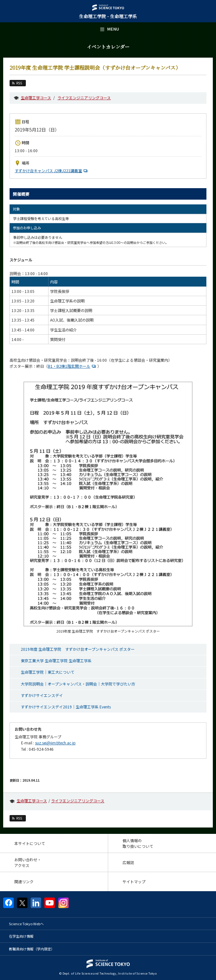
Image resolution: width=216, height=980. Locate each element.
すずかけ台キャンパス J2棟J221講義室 (52, 170)
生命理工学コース (36, 98)
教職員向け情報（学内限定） (32, 949)
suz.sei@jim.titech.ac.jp (55, 743)
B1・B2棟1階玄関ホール (73, 366)
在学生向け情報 (21, 936)
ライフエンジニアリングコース (84, 98)
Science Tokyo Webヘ (26, 924)
